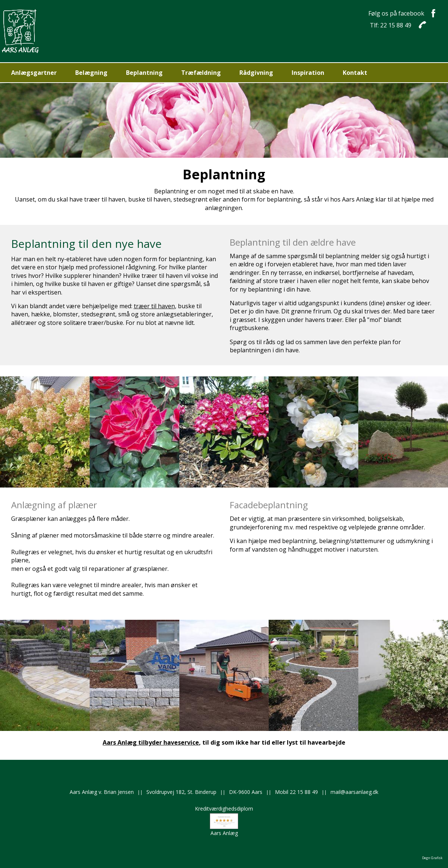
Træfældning (201, 73)
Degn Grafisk (432, 858)
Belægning (91, 73)
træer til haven (154, 306)
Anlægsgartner (34, 73)
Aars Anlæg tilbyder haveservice (151, 742)
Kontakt (355, 73)
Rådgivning (256, 73)
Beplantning (144, 73)
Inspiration (308, 73)
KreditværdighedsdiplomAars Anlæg (224, 821)
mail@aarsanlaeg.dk (354, 792)
